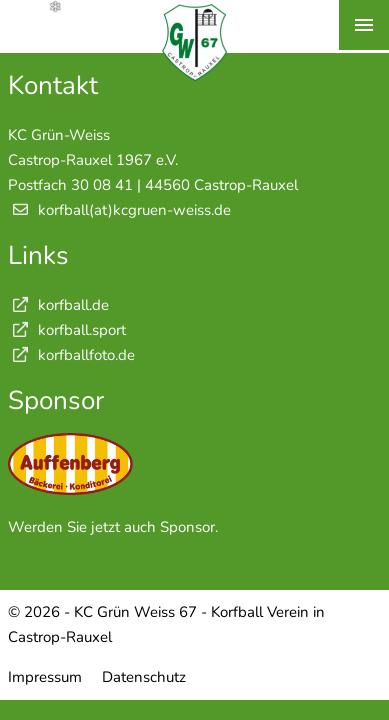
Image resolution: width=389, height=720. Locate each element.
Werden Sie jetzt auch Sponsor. (113, 527)
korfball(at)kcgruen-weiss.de (134, 210)
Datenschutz (144, 677)
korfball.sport (67, 330)
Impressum (45, 677)
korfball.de (58, 305)
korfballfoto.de (71, 355)
